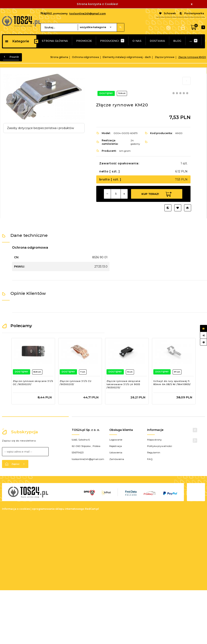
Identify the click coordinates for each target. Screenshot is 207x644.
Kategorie (17, 41)
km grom (125, 151)
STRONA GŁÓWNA (55, 41)
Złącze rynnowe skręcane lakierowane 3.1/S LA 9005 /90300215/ (123, 384)
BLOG (177, 41)
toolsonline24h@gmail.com (88, 14)
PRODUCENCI (109, 41)
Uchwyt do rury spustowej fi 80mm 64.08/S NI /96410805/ (172, 383)
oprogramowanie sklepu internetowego (58, 506)
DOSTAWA (157, 41)
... (191, 41)
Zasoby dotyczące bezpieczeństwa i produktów (40, 128)
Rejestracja (116, 443)
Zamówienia (117, 456)
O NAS (137, 41)
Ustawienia (116, 449)
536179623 (78, 449)
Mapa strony (154, 436)
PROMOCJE (84, 41)
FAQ (150, 456)
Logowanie (116, 436)
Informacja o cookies (16, 506)
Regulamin (154, 449)
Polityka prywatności (160, 443)
